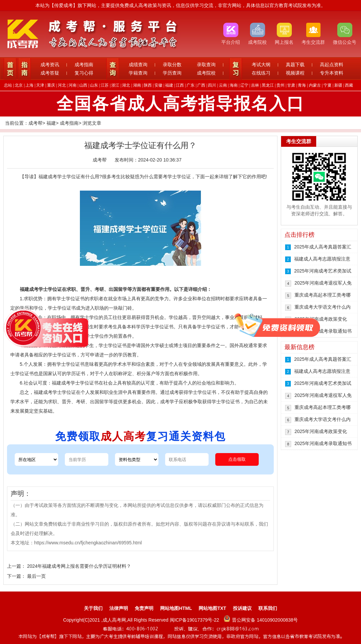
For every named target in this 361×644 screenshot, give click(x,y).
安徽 (158, 85)
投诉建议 (242, 608)
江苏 (105, 85)
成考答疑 (50, 73)
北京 (19, 85)
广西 (201, 85)
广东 (191, 85)
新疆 (338, 85)
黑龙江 (268, 85)
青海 (302, 85)
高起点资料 (332, 65)
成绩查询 (138, 65)
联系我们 (268, 608)
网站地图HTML (176, 608)
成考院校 (206, 73)
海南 (234, 85)
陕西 (148, 85)
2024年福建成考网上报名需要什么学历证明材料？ (79, 566)
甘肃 (291, 85)
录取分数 (172, 65)
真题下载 (295, 65)
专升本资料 (332, 73)
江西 (180, 85)
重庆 (51, 85)
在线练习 (261, 73)
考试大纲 (261, 65)
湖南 (137, 85)
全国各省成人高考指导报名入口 (180, 104)
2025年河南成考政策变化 (321, 319)
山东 (94, 85)
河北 (62, 85)
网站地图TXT (212, 608)
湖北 (126, 85)
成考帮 (35, 123)
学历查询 (172, 73)
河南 (73, 85)
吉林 (255, 85)
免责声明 (144, 608)
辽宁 (244, 85)
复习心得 (84, 73)
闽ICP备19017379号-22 (195, 620)
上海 (29, 85)
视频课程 (295, 73)
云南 (223, 85)
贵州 (280, 85)
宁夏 (328, 85)
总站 (8, 85)
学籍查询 (138, 73)
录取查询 (206, 65)
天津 (40, 85)
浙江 (115, 85)
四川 (212, 85)
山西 (83, 85)
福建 (169, 85)
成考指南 (84, 65)
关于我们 (93, 608)
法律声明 (119, 608)
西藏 (349, 85)
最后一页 (36, 576)
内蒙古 (315, 85)
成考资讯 (50, 65)
